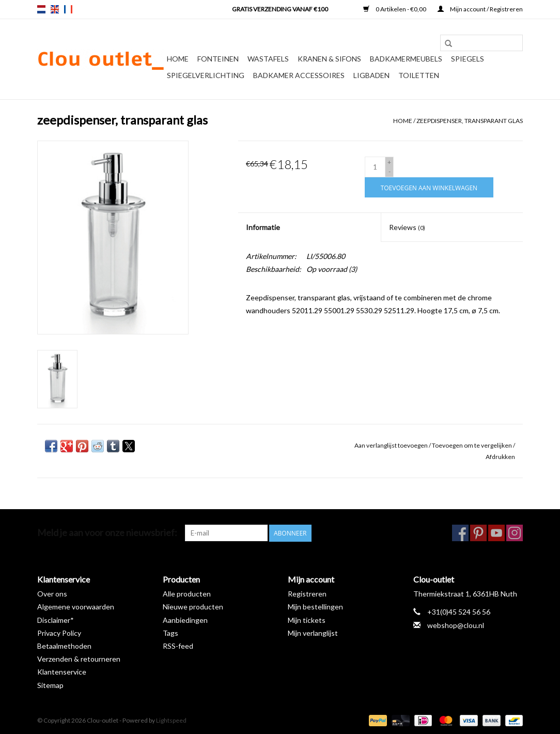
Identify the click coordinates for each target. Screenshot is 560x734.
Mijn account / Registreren (480, 9)
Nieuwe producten (193, 607)
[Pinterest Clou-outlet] (478, 533)
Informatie (263, 227)
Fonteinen (218, 59)
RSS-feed (178, 646)
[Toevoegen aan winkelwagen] (429, 187)
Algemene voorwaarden (76, 607)
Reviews (407, 227)
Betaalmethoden (64, 646)
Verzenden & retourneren (79, 659)
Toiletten (419, 75)
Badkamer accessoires (299, 75)
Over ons (52, 594)
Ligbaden (371, 75)
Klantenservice (62, 672)
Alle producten (187, 594)
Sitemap (50, 685)
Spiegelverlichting (206, 75)
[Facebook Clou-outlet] (460, 533)
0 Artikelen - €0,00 (395, 9)
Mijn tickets (307, 620)
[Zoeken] (481, 43)
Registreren (307, 594)
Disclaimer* (56, 620)
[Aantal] (375, 167)
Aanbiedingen (185, 620)
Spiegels (468, 59)
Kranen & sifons (329, 59)
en (55, 9)
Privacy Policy (59, 633)
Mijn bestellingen (315, 607)
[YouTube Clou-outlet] (496, 533)
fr (68, 9)
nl (41, 9)
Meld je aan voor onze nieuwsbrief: (107, 533)
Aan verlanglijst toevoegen (392, 445)
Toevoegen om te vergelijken (472, 445)
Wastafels (268, 59)
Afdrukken (500, 457)
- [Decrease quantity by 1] (390, 171)
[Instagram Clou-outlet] (515, 533)
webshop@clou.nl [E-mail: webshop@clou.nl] (456, 625)
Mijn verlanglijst (313, 633)
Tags (170, 633)
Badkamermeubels (406, 59)
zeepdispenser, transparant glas (470, 121)
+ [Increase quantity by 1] (389, 162)
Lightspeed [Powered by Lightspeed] (171, 720)
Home (178, 59)
